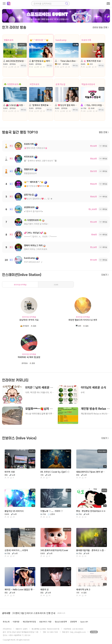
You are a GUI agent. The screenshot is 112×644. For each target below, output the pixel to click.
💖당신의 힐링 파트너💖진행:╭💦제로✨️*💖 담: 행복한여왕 (67, 105)
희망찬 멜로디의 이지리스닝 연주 (83, 320)
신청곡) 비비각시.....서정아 (16, 550)
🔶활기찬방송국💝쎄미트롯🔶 (37, 186)
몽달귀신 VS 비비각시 (14, 511)
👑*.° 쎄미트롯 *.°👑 (39, 40)
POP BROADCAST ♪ (33, 262)
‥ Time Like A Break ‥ (67, 61)
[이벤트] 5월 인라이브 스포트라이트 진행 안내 (34, 613)
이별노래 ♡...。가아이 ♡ (52, 511)
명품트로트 (9, 40)
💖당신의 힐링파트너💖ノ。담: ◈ (38, 199)
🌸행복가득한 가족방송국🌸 (36, 148)
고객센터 (94, 632)
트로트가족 (86, 40)
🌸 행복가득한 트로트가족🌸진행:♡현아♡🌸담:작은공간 (92, 61)
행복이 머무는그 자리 (33, 245)
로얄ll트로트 (29, 207)
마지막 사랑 (10, 472)
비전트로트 (35, 84)
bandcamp (61, 40)
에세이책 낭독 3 (83, 589)
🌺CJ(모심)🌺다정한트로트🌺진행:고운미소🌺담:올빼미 (15, 105)
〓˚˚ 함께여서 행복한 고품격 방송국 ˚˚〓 (40, 161)
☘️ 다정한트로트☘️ (13, 84)
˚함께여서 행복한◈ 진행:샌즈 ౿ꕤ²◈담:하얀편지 (41, 105)
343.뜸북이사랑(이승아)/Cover (54, 550)
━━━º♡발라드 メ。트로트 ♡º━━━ (40, 236)
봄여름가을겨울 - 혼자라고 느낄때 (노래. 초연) (91, 550)
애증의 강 (45, 589)
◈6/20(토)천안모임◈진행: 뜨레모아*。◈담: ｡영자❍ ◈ (15, 61)
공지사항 (6, 613)
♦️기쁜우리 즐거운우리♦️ (33, 211)
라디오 (23, 65)
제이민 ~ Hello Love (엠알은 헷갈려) (20, 589)
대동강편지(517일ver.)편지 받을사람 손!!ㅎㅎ (91, 472)
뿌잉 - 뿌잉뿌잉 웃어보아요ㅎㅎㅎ (91, 511)
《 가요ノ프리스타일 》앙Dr (92, 105)
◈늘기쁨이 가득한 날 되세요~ (36, 224)
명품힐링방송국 (30, 173)
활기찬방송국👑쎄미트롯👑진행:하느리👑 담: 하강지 (41, 61)
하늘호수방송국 (88, 84)
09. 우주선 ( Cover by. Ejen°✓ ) (55, 472)
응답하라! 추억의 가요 (29, 320)
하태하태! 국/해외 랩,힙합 (29, 357)
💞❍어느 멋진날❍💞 (34, 233)
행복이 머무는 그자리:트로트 (36, 249)
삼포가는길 (60, 84)
